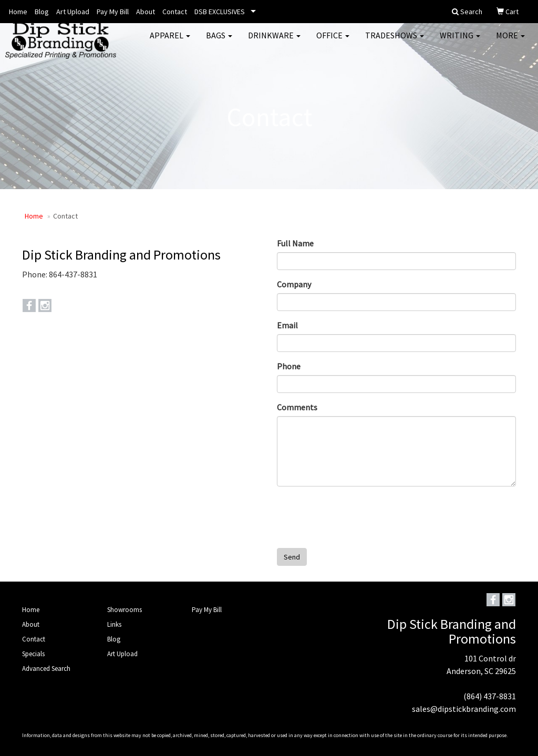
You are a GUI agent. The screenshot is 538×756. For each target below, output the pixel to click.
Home (18, 12)
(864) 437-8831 (490, 696)
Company (294, 284)
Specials (33, 654)
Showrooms (125, 610)
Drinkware (274, 42)
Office (333, 42)
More (510, 42)
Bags (219, 42)
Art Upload (73, 12)
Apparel (170, 42)
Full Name (295, 243)
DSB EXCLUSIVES (220, 12)
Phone (289, 366)
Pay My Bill (113, 12)
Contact (175, 12)
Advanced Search (46, 669)
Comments (297, 407)
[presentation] (357, 515)
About (146, 12)
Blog (42, 12)
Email (287, 325)
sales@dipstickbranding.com (464, 709)
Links (114, 624)
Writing (460, 42)
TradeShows (395, 42)
